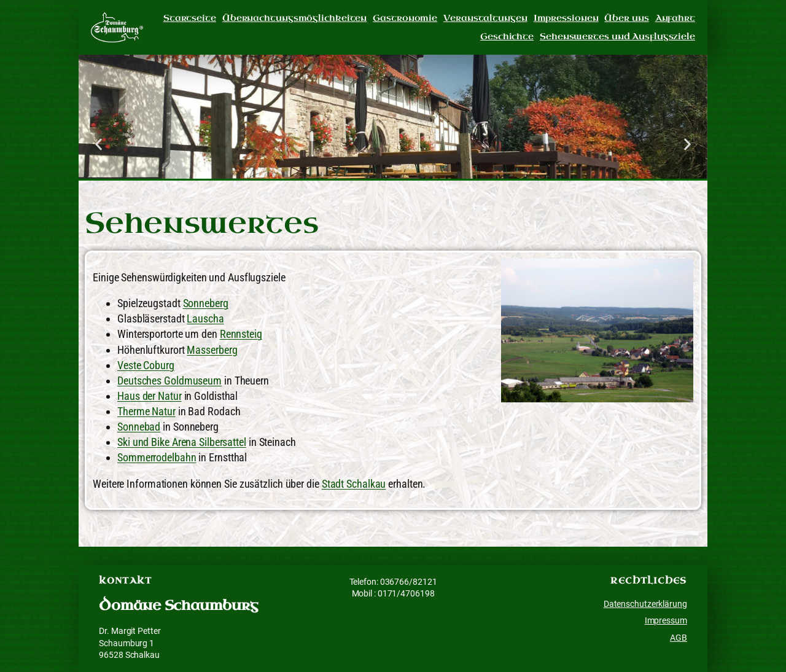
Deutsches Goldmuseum (169, 381)
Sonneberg (206, 303)
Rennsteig (241, 334)
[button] (99, 144)
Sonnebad (139, 427)
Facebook (393, 643)
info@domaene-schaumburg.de (393, 618)
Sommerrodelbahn (157, 457)
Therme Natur (146, 411)
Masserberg (212, 350)
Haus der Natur (150, 396)
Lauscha (205, 318)
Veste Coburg (146, 365)
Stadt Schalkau (354, 484)
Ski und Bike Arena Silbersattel (182, 442)
